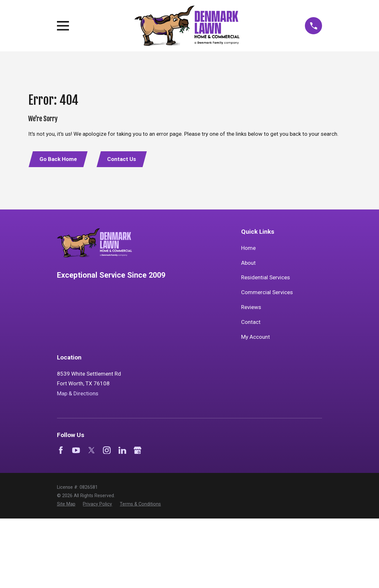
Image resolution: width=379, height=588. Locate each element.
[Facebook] (61, 450)
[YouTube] (76, 450)
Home (248, 248)
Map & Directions (78, 393)
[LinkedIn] (122, 450)
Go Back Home (58, 159)
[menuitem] (66, 504)
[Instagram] (107, 450)
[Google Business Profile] (138, 450)
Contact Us (122, 159)
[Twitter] (92, 450)
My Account (256, 337)
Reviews (251, 307)
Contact (251, 322)
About (248, 263)
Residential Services (266, 277)
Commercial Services (267, 292)
